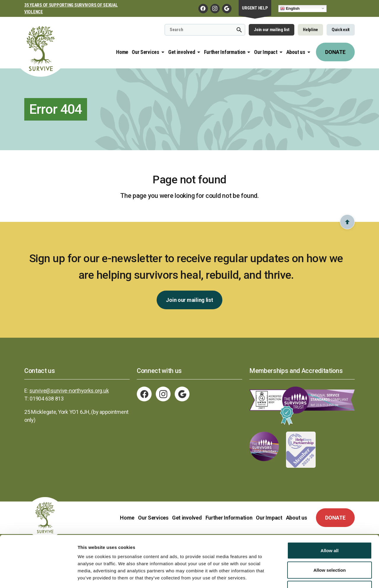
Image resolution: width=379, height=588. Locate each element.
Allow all (330, 510)
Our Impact (266, 52)
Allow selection (329, 530)
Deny (330, 549)
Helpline (310, 30)
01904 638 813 (47, 399)
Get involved (182, 52)
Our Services (146, 52)
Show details (311, 576)
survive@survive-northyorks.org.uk (69, 391)
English (290, 8)
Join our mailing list (272, 30)
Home (122, 52)
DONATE (335, 52)
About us (296, 52)
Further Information (225, 52)
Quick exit (341, 30)
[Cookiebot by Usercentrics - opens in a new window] (38, 576)
